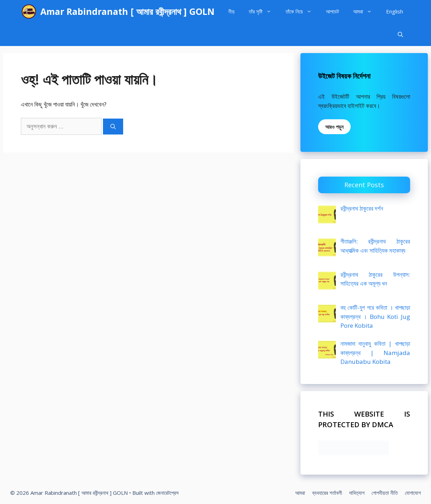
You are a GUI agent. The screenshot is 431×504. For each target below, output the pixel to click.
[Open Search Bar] (400, 35)
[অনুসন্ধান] (113, 127)
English (395, 11)
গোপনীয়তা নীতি (385, 493)
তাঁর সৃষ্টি (264, 12)
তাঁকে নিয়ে (302, 12)
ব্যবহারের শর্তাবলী (327, 493)
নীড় (231, 11)
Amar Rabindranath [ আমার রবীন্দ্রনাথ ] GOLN (127, 11)
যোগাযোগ (413, 493)
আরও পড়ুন (334, 127)
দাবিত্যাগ (357, 493)
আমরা (366, 12)
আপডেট (332, 11)
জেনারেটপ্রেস (167, 493)
